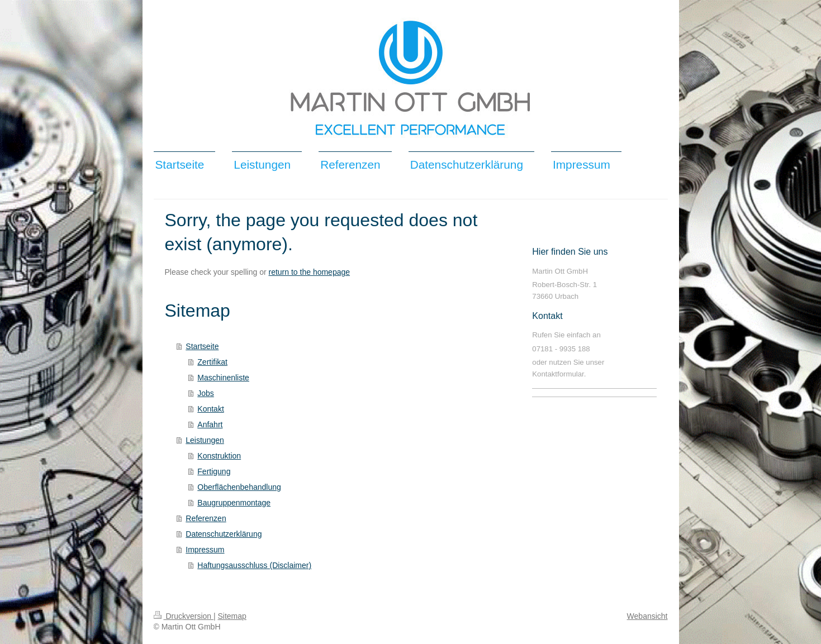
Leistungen (205, 440)
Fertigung (214, 471)
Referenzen (206, 518)
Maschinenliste (223, 378)
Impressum (205, 550)
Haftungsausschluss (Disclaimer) (254, 565)
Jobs (206, 393)
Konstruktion (219, 456)
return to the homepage (310, 272)
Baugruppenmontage (234, 503)
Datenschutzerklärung (224, 534)
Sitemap (232, 616)
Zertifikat (212, 362)
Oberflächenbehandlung (239, 487)
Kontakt (210, 409)
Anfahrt (210, 424)
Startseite (202, 346)
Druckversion (184, 616)
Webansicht (647, 616)
